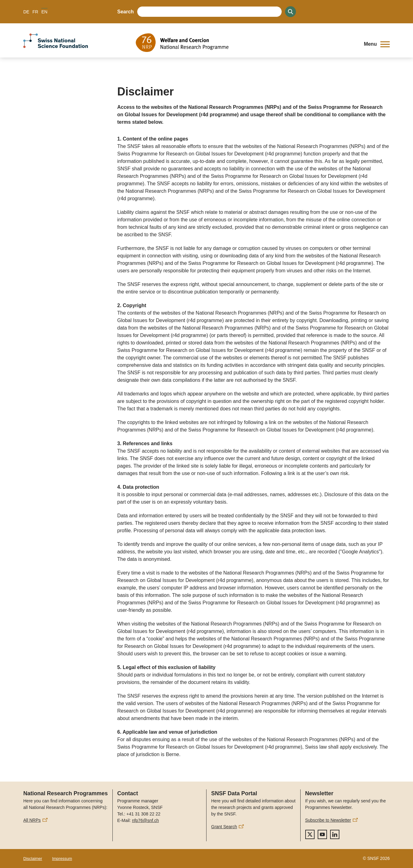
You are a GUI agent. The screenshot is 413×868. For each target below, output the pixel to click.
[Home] (245, 43)
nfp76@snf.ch (145, 820)
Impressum (62, 859)
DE (26, 12)
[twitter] (310, 834)
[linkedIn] (335, 834)
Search (126, 12)
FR (35, 12)
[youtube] (322, 834)
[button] (377, 44)
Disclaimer (33, 859)
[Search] (290, 12)
